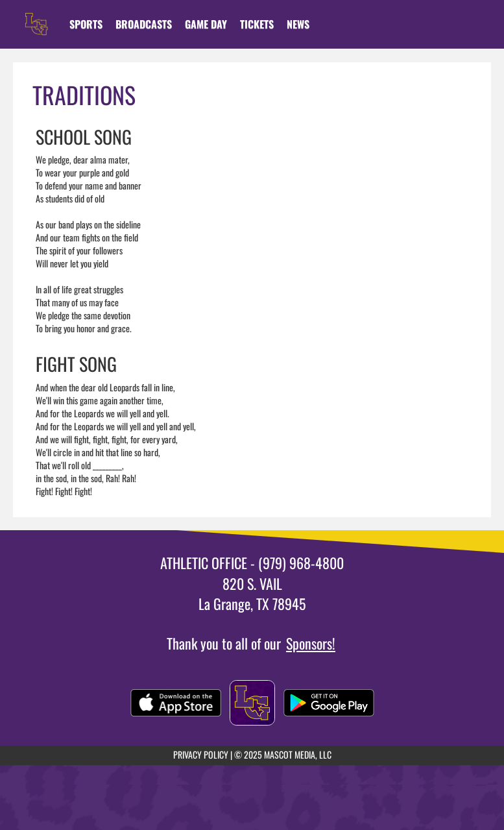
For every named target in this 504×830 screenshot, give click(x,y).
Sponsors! (311, 643)
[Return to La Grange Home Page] (36, 16)
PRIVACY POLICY (201, 754)
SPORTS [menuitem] (86, 24)
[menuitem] (144, 24)
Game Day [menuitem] (206, 24)
